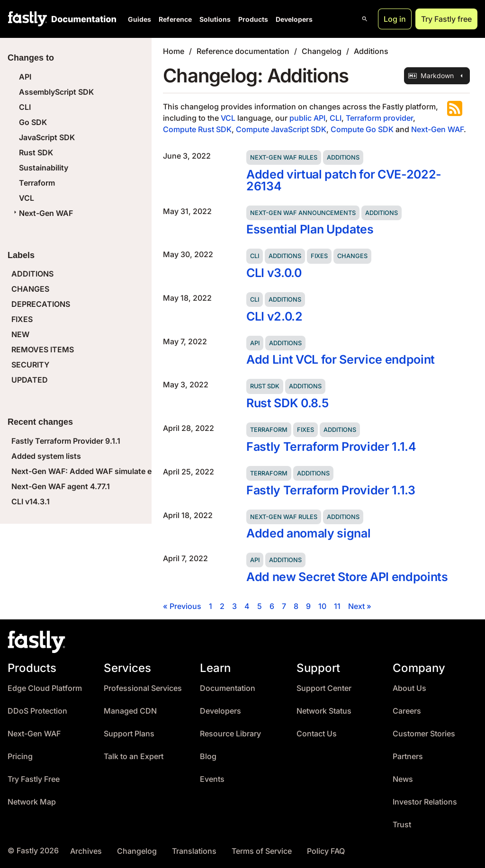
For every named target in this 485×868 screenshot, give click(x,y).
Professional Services (143, 688)
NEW (20, 334)
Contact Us (317, 734)
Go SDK (33, 122)
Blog (208, 756)
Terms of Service (262, 851)
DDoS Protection (37, 711)
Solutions (215, 19)
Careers (407, 711)
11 (337, 606)
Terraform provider (379, 118)
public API (307, 118)
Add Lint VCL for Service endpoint (341, 359)
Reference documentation (243, 51)
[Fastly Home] (27, 19)
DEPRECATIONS (41, 304)
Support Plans (129, 734)
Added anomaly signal (308, 533)
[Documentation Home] (82, 19)
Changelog (322, 51)
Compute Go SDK (362, 129)
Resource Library (230, 734)
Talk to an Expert (134, 756)
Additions (371, 51)
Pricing (20, 756)
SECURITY (30, 365)
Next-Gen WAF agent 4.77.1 (61, 486)
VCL (27, 198)
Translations (194, 851)
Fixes (319, 256)
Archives (86, 851)
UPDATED (30, 380)
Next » (360, 606)
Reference (175, 19)
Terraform (37, 183)
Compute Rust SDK (197, 129)
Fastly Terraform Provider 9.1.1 (66, 441)
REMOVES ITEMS (43, 349)
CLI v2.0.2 (274, 316)
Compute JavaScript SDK (281, 129)
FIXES (22, 319)
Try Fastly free (446, 19)
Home (174, 51)
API (25, 77)
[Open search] (365, 19)
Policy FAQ (326, 851)
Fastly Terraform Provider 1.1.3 (331, 490)
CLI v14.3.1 (31, 501)
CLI (25, 107)
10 (322, 606)
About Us (409, 688)
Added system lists (46, 456)
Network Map (32, 802)
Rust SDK (36, 152)
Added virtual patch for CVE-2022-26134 (344, 180)
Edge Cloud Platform (45, 688)
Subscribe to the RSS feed (455, 108)
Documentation (228, 688)
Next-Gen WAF (42, 213)
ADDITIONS (32, 274)
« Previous (182, 606)
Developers (294, 19)
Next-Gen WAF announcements (303, 213)
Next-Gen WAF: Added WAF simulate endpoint (96, 471)
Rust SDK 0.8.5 (287, 403)
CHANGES (30, 289)
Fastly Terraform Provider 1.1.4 (331, 447)
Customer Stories (424, 734)
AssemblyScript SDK (56, 92)
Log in (395, 19)
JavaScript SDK (47, 137)
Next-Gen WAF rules (284, 157)
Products (253, 19)
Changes (352, 256)
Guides (139, 19)
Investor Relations (425, 802)
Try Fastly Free (34, 779)
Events (212, 779)
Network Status (324, 711)
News (403, 779)
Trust (402, 825)
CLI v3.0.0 (274, 273)
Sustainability (44, 168)
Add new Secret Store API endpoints (347, 577)
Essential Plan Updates (310, 229)
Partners (408, 756)
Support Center (324, 688)
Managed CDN (130, 711)
